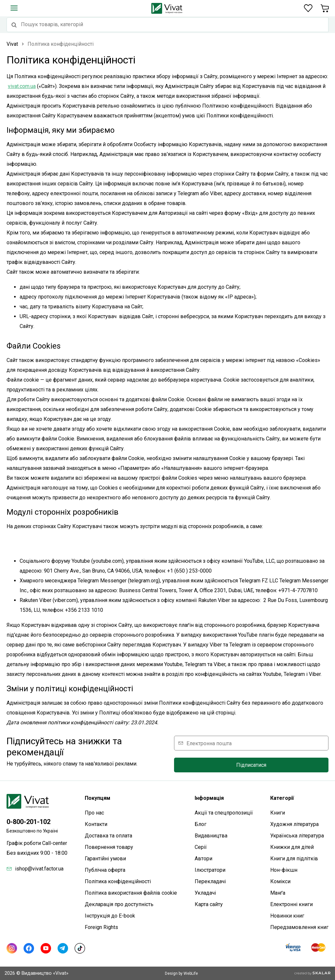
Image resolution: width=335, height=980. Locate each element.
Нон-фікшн (284, 870)
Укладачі (205, 893)
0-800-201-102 (28, 822)
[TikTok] (80, 948)
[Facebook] (29, 948)
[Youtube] (46, 948)
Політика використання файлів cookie (131, 893)
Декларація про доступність (119, 904)
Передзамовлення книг (299, 927)
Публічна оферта (105, 870)
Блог (201, 824)
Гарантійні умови (105, 859)
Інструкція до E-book (110, 916)
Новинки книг (287, 916)
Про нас (94, 813)
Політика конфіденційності (118, 881)
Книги (278, 813)
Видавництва (211, 836)
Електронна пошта (209, 743)
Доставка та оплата (108, 836)
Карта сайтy (209, 904)
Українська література (297, 836)
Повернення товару (109, 847)
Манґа (278, 893)
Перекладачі (210, 881)
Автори (203, 859)
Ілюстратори (210, 870)
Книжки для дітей (292, 847)
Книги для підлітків (294, 859)
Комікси (280, 881)
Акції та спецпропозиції (224, 813)
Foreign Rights (101, 927)
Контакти (96, 824)
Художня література (294, 824)
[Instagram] (12, 948)
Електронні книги (291, 904)
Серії (201, 847)
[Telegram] (63, 948)
